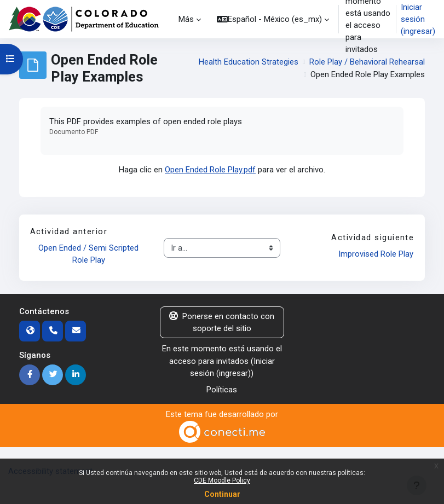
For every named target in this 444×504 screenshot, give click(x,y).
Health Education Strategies (249, 62)
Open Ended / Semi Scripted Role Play (90, 254)
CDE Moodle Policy (222, 480)
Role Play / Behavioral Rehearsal (367, 62)
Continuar (222, 494)
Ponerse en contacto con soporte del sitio (222, 322)
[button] (273, 19)
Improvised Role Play (376, 254)
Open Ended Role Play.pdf (210, 170)
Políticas (222, 390)
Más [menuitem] (186, 19)
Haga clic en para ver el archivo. (222, 170)
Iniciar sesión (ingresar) (418, 19)
